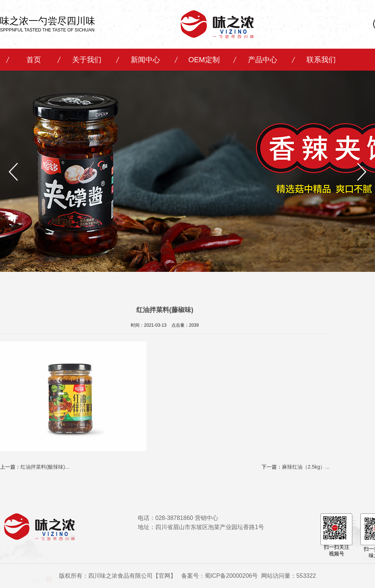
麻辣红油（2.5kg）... (306, 469)
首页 (34, 60)
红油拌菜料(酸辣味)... (45, 469)
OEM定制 (204, 60)
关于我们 (87, 60)
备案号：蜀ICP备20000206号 (220, 576)
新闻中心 (145, 60)
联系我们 (321, 60)
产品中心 (263, 60)
